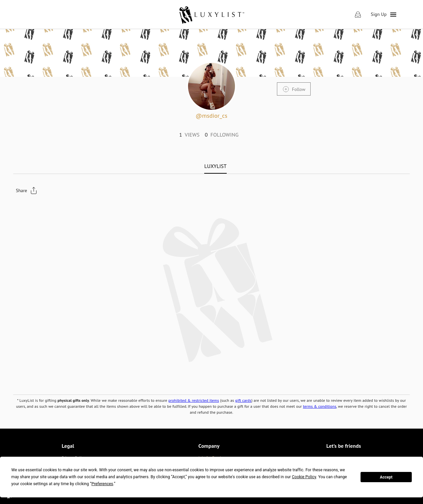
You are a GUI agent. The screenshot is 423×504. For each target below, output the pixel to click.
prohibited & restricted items (193, 400)
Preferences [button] (102, 484)
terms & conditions (320, 406)
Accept (386, 477)
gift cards (243, 400)
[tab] (215, 166)
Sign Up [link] (379, 14)
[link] (211, 15)
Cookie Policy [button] (304, 477)
